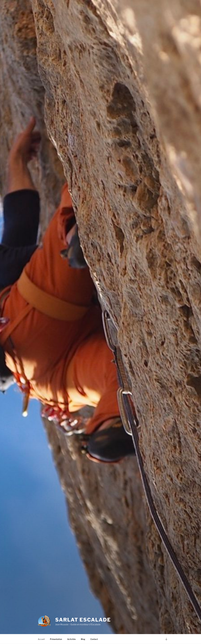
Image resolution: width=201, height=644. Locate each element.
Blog (83, 639)
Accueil (41, 639)
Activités (71, 639)
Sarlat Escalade (83, 620)
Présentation (56, 639)
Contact (94, 639)
